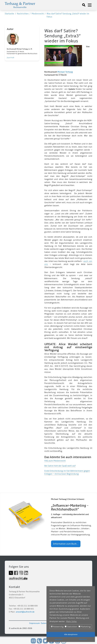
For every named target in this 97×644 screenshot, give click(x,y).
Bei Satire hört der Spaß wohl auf (60, 466)
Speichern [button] (59, 639)
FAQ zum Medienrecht (55, 461)
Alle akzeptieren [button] (71, 634)
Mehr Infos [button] (71, 621)
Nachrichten (23, 14)
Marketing (85, 627)
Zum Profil (10, 58)
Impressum (34, 623)
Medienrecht (38, 14)
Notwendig (57, 627)
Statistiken (71, 627)
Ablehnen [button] (83, 639)
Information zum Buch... (66, 544)
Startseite (9, 14)
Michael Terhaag (65, 72)
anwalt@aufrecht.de (25, 612)
